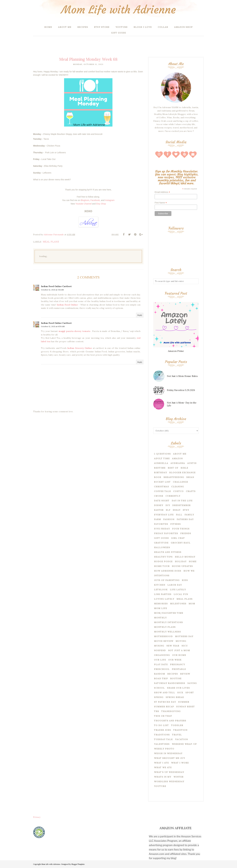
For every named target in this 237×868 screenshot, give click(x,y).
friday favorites (166, 533)
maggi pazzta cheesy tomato (75, 331)
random (160, 674)
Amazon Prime (176, 351)
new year (173, 646)
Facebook (95, 200)
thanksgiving (171, 711)
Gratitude (161, 543)
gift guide (161, 538)
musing (159, 646)
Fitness (176, 524)
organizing (162, 655)
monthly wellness (167, 632)
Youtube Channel (84, 204)
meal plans (51, 242)
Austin (192, 463)
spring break (175, 697)
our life (160, 660)
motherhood (163, 636)
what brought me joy (170, 758)
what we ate (163, 767)
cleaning (178, 487)
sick (180, 693)
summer (184, 702)
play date (161, 664)
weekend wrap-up (184, 744)
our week (175, 660)
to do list (161, 725)
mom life (161, 608)
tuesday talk (163, 739)
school (159, 688)
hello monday (185, 557)
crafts (191, 491)
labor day (175, 585)
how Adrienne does (168, 571)
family (189, 515)
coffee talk (162, 491)
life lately (178, 590)
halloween (162, 547)
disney (159, 505)
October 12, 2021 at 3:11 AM (52, 290)
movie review (164, 641)
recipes (173, 674)
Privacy (37, 817)
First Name (161, 203)
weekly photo (164, 749)
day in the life (182, 501)
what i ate (161, 763)
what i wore (180, 763)
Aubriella (161, 463)
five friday (162, 529)
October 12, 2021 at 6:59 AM (53, 326)
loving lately (164, 599)
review (185, 674)
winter (179, 777)
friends (186, 533)
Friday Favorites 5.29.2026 (181, 390)
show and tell (165, 693)
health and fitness (168, 552)
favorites (161, 524)
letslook (161, 590)
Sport (190, 693)
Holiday (181, 561)
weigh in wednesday (168, 753)
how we (189, 571)
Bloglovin (85, 200)
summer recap (164, 707)
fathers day (185, 519)
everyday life (164, 515)
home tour (162, 566)
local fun (181, 594)
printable (179, 669)
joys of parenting (167, 580)
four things (181, 529)
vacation (181, 739)
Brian (190, 477)
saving (192, 683)
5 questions (162, 454)
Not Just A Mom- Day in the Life (182, 404)
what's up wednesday (169, 772)
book (158, 477)
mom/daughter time (169, 613)
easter (159, 510)
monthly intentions (168, 622)
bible (184, 468)
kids (185, 580)
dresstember (181, 505)
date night (162, 501)
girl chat (178, 538)
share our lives (178, 688)
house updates (182, 566)
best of (173, 468)
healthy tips (163, 557)
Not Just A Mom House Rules (182, 376)
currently (173, 496)
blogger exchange (182, 473)
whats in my (163, 777)
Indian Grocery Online (80, 348)
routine (176, 678)
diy (168, 505)
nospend (160, 650)
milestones (178, 604)
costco (178, 491)
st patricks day (165, 702)
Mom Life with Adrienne (118, 10)
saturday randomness (170, 683)
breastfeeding (174, 477)
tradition (180, 730)
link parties (163, 594)
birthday (161, 473)
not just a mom (179, 650)
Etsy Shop (101, 204)
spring (159, 697)
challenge (180, 482)
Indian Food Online (68, 305)
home (193, 561)
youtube (160, 786)
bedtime (160, 468)
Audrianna (178, 463)
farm (157, 519)
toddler (177, 725)
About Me (180, 454)
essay (177, 510)
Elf (168, 510)
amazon (177, 458)
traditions (162, 735)
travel (177, 735)
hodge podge (163, 561)
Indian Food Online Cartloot (56, 286)
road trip (161, 678)
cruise (159, 496)
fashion (169, 519)
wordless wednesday (169, 781)
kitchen (160, 585)
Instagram (110, 200)
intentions (162, 575)
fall (179, 515)
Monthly (160, 618)
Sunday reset (186, 707)
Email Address (162, 192)
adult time (162, 458)
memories (161, 604)
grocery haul (181, 543)
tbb (157, 711)
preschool (162, 669)
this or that (163, 716)
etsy (186, 510)
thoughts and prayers (170, 721)
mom (192, 604)
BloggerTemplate (78, 864)
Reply (140, 315)
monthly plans (165, 627)
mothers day (184, 636)
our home (179, 655)
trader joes (162, 730)
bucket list (162, 482)
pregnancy (178, 664)
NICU (185, 646)
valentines (162, 744)
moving (181, 641)
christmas (162, 487)
